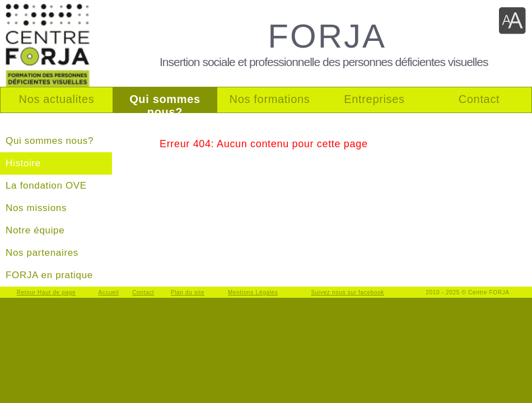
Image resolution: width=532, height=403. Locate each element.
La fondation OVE (46, 186)
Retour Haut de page (46, 292)
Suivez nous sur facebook (348, 292)
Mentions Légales (253, 292)
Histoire (23, 163)
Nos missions (36, 208)
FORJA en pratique (49, 275)
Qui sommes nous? (50, 141)
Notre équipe (35, 230)
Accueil (108, 292)
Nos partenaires (42, 253)
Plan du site (188, 292)
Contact (143, 292)
